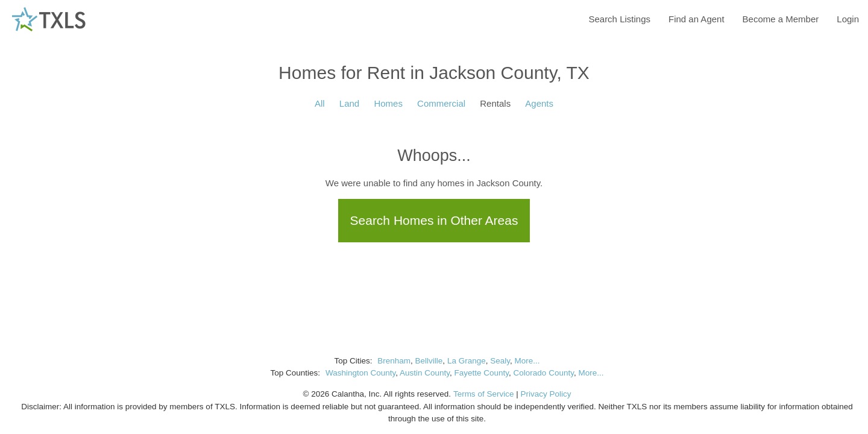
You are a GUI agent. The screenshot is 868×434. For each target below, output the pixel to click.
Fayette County (482, 373)
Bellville (429, 361)
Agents (539, 103)
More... (527, 361)
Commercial (441, 103)
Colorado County (544, 373)
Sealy (500, 361)
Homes (388, 103)
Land (349, 103)
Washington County (360, 373)
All (320, 103)
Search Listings (619, 19)
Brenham (394, 361)
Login (848, 19)
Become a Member (781, 19)
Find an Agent (697, 19)
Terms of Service (484, 394)
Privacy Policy (546, 394)
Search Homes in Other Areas (434, 220)
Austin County (425, 373)
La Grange (467, 361)
